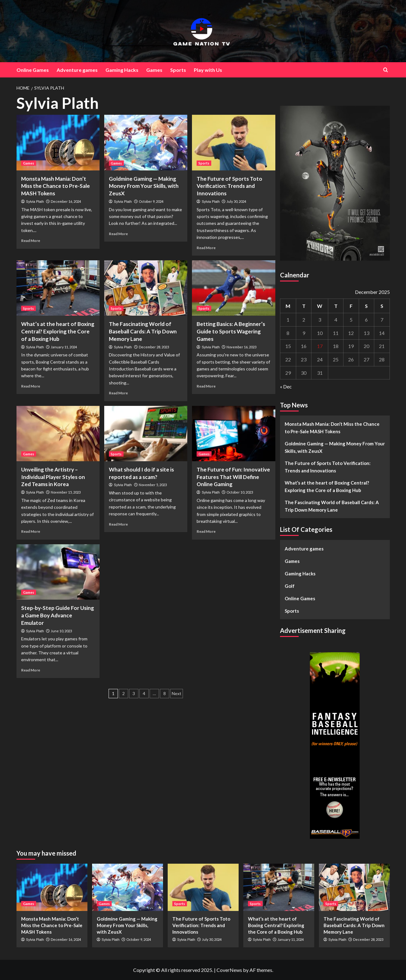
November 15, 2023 (66, 492)
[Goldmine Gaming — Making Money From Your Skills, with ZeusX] (146, 142)
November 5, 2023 (153, 485)
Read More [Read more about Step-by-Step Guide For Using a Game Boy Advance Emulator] (31, 670)
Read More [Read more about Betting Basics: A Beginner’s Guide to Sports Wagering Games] (206, 386)
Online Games (33, 70)
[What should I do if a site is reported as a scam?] (146, 434)
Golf (290, 586)
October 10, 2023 (240, 492)
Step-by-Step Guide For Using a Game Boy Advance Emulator (58, 615)
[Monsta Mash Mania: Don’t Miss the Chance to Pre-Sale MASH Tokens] (58, 142)
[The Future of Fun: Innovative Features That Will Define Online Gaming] (233, 434)
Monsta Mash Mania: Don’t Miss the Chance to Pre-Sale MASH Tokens (56, 186)
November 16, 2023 (241, 347)
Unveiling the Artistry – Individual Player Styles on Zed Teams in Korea (53, 477)
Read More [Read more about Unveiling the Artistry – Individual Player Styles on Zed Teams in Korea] (31, 531)
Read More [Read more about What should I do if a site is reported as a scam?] (118, 524)
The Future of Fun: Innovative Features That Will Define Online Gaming (233, 477)
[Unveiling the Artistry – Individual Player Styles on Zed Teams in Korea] (58, 434)
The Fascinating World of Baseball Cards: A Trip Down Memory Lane (143, 331)
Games (154, 70)
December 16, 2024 (66, 201)
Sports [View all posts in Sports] (204, 163)
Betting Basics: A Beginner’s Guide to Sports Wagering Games (231, 331)
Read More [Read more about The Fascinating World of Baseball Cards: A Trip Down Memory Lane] (118, 393)
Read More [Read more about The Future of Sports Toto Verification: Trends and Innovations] (206, 248)
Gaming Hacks (122, 70)
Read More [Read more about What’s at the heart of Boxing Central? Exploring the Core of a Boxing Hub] (31, 386)
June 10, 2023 (61, 631)
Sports (178, 70)
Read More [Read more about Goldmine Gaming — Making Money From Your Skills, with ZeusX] (118, 234)
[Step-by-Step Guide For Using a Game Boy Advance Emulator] (58, 572)
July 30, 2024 (236, 201)
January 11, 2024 (64, 347)
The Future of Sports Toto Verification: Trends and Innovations (229, 186)
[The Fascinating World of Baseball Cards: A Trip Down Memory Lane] (146, 288)
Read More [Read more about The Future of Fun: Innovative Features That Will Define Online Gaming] (206, 531)
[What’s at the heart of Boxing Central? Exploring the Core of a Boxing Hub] (58, 288)
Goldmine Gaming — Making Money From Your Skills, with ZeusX (144, 186)
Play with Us (208, 70)
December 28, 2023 (154, 347)
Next (177, 693)
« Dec (286, 386)
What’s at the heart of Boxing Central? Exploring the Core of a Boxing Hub (58, 331)
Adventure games (77, 70)
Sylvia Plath (35, 202)
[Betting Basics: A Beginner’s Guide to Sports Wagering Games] (233, 288)
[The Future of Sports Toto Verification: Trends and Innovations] (233, 142)
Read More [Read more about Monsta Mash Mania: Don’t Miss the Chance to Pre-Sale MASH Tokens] (31, 241)
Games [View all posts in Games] (29, 163)
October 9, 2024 (151, 201)
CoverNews (229, 970)
